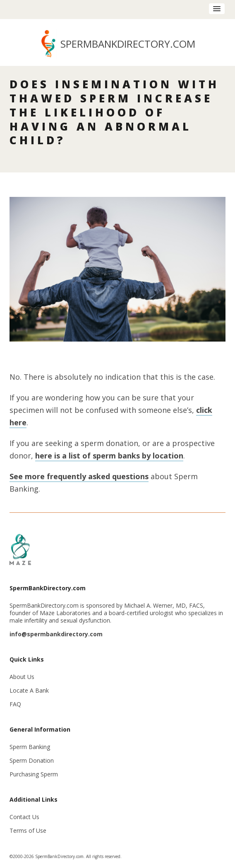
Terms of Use (28, 830)
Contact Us (24, 817)
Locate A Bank (29, 690)
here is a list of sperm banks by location (109, 456)
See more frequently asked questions (79, 476)
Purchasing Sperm (34, 774)
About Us (22, 677)
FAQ (15, 704)
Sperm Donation (32, 760)
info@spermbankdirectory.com (56, 634)
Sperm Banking (30, 747)
